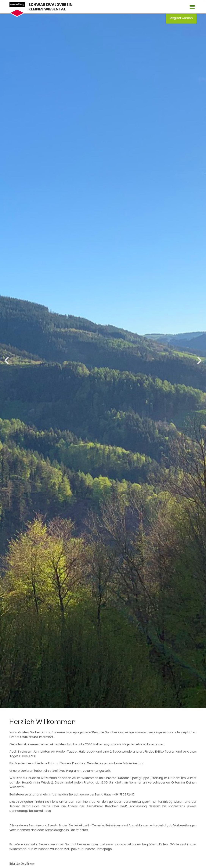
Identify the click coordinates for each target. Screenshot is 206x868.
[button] (192, 7)
